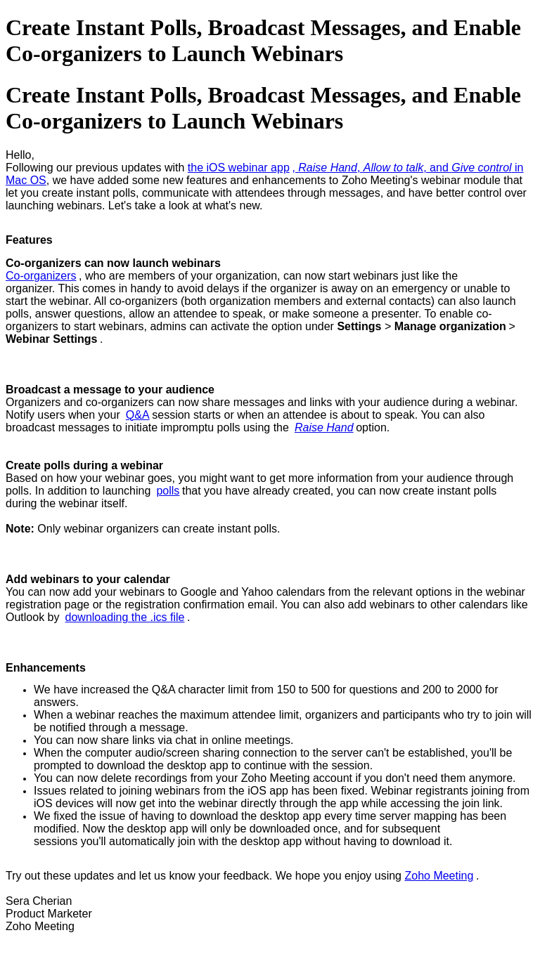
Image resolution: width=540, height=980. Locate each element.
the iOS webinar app (239, 168)
